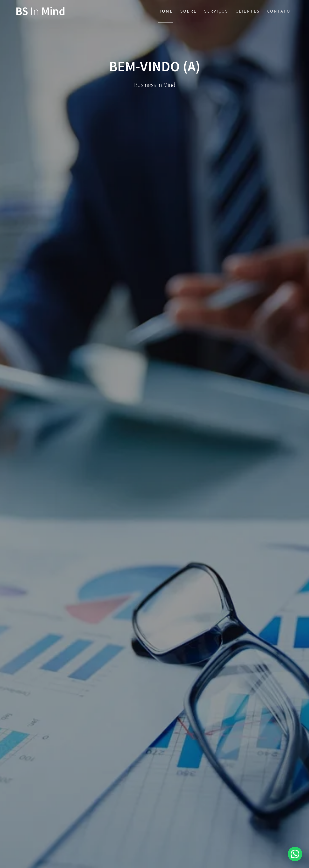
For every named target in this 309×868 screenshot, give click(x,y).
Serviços (216, 11)
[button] (295, 854)
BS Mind (40, 11)
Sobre (189, 11)
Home (166, 11)
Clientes (248, 11)
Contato (279, 11)
